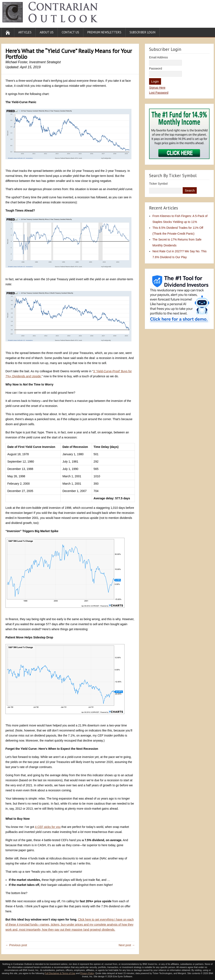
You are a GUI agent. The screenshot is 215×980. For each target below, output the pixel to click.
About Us (47, 32)
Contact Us (70, 32)
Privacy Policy (87, 973)
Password (155, 68)
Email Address (158, 57)
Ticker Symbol (158, 184)
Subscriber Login (142, 32)
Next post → (127, 945)
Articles (25, 32)
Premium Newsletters (104, 32)
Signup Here (157, 88)
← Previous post (16, 945)
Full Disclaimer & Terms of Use (60, 973)
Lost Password (159, 93)
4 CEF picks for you (48, 827)
